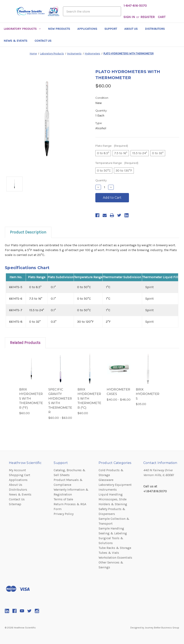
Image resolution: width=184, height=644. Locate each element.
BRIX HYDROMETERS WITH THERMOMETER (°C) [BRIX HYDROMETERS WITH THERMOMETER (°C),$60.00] (89, 398)
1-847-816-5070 (135, 6)
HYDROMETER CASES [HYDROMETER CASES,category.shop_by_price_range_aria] (119, 392)
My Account (17, 470)
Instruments (108, 490)
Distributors (155, 29)
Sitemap (15, 504)
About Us (131, 29)
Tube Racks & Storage (115, 548)
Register (148, 17)
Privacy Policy (64, 514)
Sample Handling (111, 528)
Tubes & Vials (109, 553)
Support (111, 29)
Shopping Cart (20, 475)
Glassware (106, 480)
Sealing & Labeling (113, 533)
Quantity (101, 180)
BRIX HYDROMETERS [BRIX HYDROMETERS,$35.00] (148, 394)
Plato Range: (112, 146)
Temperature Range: (117, 163)
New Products (59, 29)
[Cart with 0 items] (162, 17)
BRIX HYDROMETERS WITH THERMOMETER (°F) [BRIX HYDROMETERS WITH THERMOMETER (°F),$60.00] (31, 398)
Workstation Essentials (115, 558)
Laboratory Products (22, 29)
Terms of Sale (63, 499)
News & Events (15, 41)
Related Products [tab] (25, 343)
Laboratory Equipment (115, 485)
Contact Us (43, 41)
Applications (87, 29)
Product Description (28, 232)
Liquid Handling (111, 494)
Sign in (129, 17)
